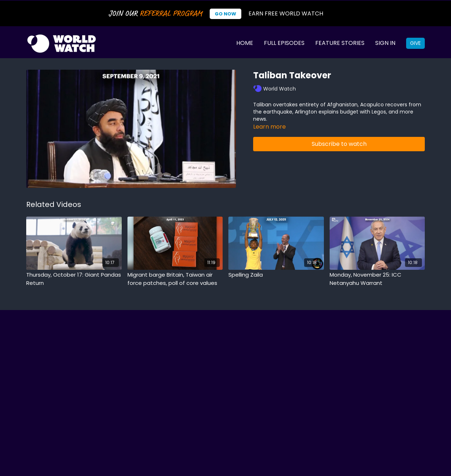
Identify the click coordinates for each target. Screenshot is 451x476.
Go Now (225, 14)
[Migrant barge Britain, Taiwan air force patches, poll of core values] (175, 279)
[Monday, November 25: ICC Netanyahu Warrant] (377, 279)
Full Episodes (284, 43)
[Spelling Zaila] (276, 275)
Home (245, 43)
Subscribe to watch (339, 144)
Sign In (385, 43)
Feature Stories (340, 43)
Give (415, 43)
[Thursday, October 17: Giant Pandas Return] (74, 279)
